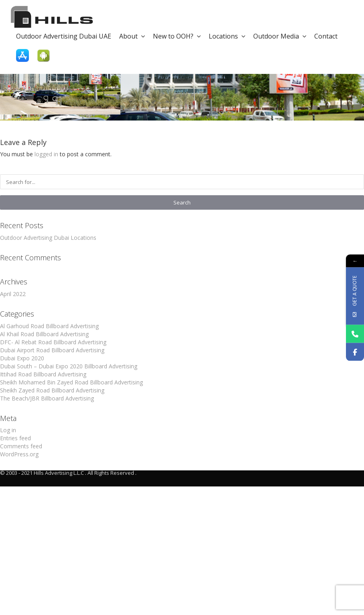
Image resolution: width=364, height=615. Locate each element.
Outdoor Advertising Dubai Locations (48, 238)
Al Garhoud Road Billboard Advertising (49, 326)
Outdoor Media (280, 36)
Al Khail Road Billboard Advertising (44, 334)
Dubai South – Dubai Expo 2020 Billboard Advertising (69, 366)
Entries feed (15, 438)
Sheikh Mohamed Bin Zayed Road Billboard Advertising (71, 382)
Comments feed (21, 446)
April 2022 (13, 294)
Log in (8, 430)
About (132, 36)
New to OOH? (177, 36)
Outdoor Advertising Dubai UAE (64, 36)
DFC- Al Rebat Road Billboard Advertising (53, 342)
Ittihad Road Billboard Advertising (43, 374)
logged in (46, 154)
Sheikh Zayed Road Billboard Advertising (52, 390)
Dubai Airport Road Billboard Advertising (52, 350)
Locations (227, 36)
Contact (326, 36)
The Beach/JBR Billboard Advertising (47, 398)
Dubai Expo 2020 (22, 358)
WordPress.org (19, 454)
